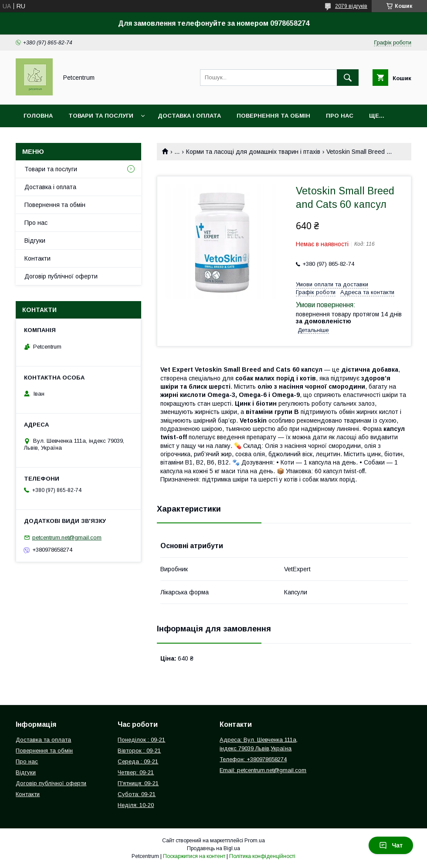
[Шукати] (348, 78)
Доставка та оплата (43, 740)
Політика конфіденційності (262, 856)
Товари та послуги (101, 116)
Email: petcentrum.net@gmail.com (263, 770)
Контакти (37, 258)
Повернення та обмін (273, 116)
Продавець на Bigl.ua (213, 848)
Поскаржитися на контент (194, 856)
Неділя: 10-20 (136, 805)
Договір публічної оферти (61, 276)
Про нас (340, 116)
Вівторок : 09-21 (139, 751)
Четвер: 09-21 (136, 772)
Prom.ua (255, 841)
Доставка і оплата (189, 116)
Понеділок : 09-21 (141, 740)
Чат (391, 845)
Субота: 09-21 (137, 794)
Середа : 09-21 (138, 761)
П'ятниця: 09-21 (138, 783)
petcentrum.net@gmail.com (67, 537)
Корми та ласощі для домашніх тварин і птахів (253, 152)
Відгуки (35, 241)
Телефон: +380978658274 (253, 759)
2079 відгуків (351, 6)
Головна (38, 116)
